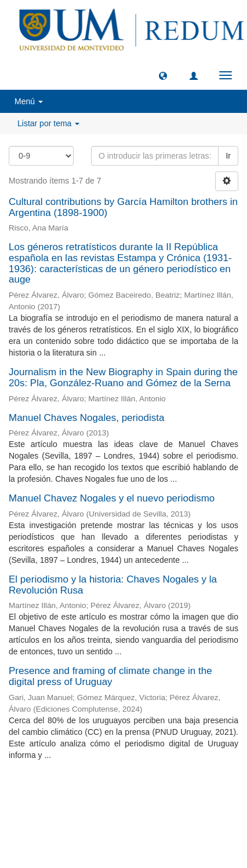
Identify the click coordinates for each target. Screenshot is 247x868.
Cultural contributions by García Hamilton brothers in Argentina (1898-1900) (123, 207)
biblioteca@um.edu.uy (124, 825)
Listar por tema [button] (48, 123)
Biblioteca (186, 798)
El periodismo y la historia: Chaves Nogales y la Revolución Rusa (113, 585)
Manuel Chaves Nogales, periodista (86, 418)
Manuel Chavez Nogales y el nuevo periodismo (112, 498)
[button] (163, 75)
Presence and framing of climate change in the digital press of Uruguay (110, 676)
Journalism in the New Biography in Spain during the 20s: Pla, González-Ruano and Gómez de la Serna (123, 378)
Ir (228, 156)
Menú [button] (29, 101)
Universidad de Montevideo (99, 798)
